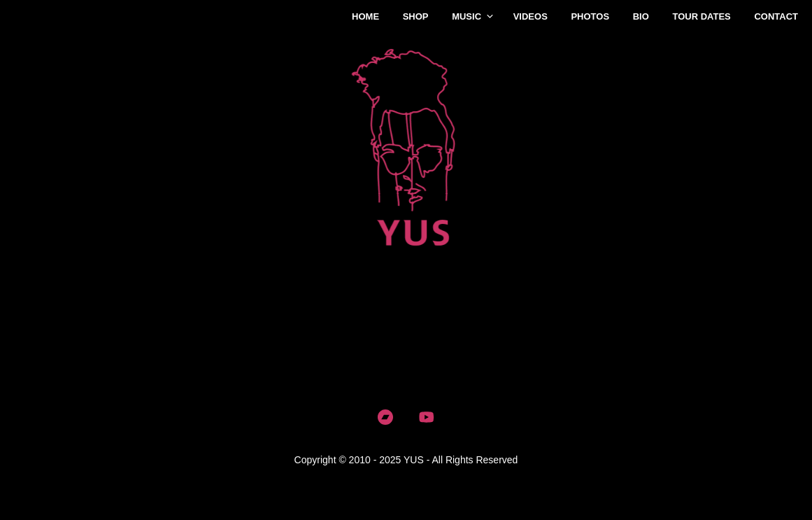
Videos (530, 16)
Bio (641, 16)
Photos (590, 16)
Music (466, 16)
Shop (416, 16)
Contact (776, 16)
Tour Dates (701, 16)
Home (365, 16)
